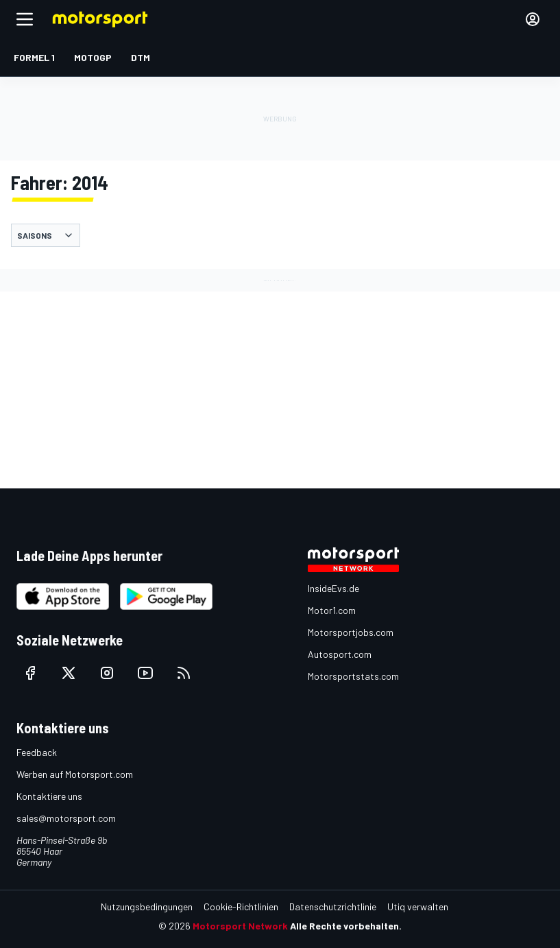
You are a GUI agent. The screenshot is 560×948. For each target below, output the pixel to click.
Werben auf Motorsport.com (75, 774)
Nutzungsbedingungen (147, 906)
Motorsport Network (240, 926)
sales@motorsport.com (66, 818)
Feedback (37, 752)
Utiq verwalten (418, 906)
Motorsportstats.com (353, 676)
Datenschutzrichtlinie (333, 906)
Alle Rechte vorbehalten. (346, 926)
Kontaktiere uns (49, 796)
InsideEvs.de (333, 588)
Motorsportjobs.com (351, 632)
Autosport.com (340, 654)
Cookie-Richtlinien (241, 906)
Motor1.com (332, 610)
